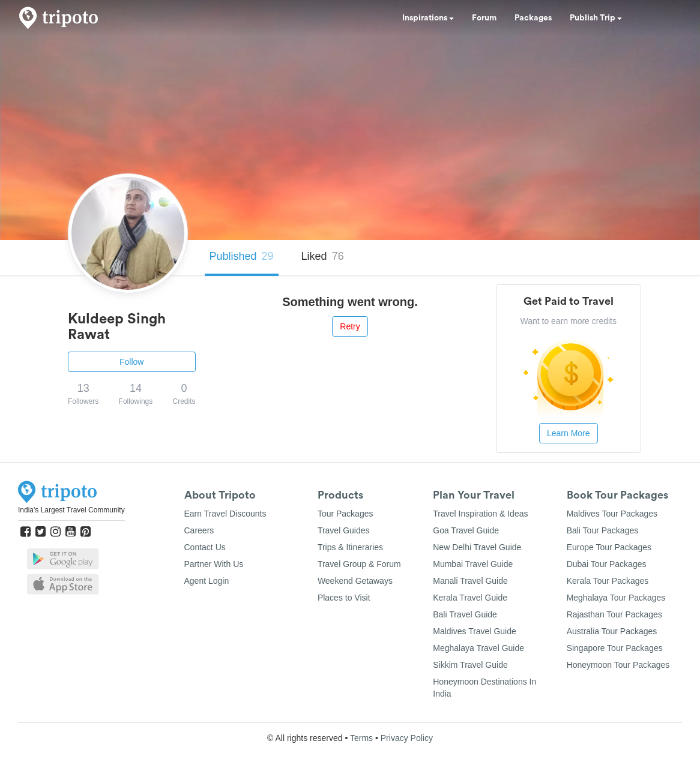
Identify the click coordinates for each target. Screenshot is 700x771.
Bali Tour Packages (603, 530)
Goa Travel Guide (466, 530)
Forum (484, 18)
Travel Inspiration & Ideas (480, 514)
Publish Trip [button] (596, 18)
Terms (361, 738)
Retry (350, 326)
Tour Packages (345, 514)
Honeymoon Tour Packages (618, 665)
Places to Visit (344, 598)
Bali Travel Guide (465, 614)
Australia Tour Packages (612, 631)
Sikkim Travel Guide (470, 665)
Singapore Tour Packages (615, 648)
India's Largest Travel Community (71, 510)
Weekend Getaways (355, 581)
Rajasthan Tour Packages (614, 614)
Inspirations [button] (428, 18)
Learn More (569, 433)
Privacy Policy (407, 738)
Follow (131, 362)
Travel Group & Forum (359, 564)
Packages (533, 18)
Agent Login (207, 581)
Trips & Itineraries (350, 547)
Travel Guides (344, 530)
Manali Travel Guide (470, 581)
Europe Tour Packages (609, 547)
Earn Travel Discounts (225, 514)
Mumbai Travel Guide (473, 564)
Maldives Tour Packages (612, 514)
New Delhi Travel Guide (477, 547)
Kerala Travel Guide (470, 598)
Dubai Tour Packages (607, 564)
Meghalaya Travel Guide (478, 648)
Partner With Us (214, 564)
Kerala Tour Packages (608, 581)
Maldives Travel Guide (475, 631)
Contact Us (205, 547)
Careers (199, 530)
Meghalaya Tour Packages (616, 598)
